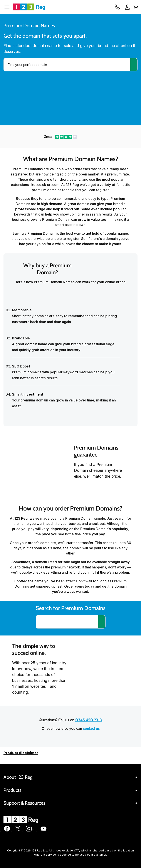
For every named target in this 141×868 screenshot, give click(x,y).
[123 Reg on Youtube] (44, 831)
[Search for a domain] (102, 622)
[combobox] (67, 65)
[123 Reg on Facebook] (7, 831)
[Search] (134, 65)
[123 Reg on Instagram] (29, 831)
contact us (91, 728)
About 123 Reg (18, 777)
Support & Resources (24, 803)
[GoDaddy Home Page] (22, 820)
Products (12, 790)
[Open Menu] (5, 7)
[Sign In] (126, 7)
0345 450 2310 (89, 720)
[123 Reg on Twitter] (18, 831)
